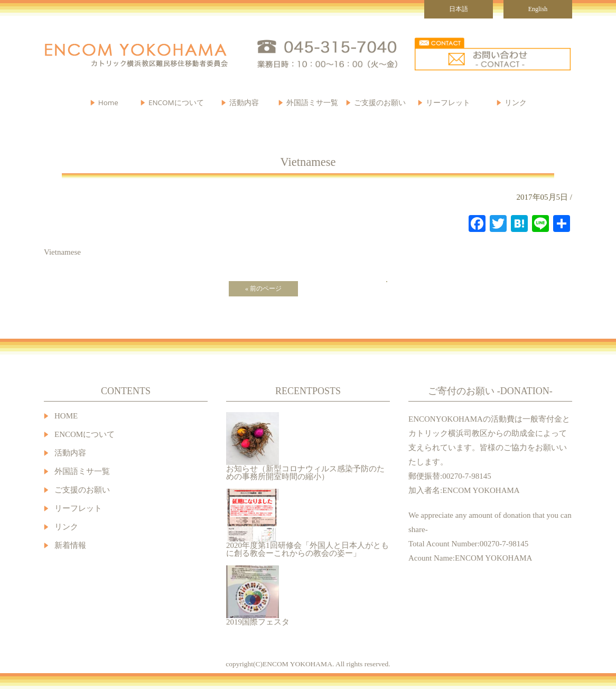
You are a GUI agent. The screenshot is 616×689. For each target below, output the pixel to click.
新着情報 (70, 546)
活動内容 (70, 453)
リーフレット (448, 103)
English (538, 9)
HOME (66, 416)
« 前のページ (263, 288)
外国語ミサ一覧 (82, 472)
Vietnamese (62, 252)
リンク (516, 103)
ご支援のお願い (380, 103)
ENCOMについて (176, 103)
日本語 (459, 9)
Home (108, 103)
